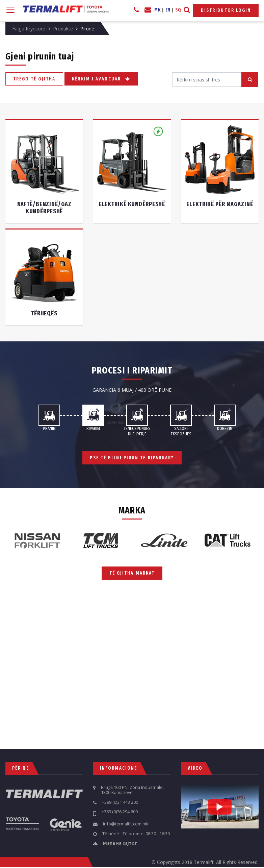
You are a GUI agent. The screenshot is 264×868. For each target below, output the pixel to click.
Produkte (63, 29)
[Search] (207, 79)
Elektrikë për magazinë (220, 204)
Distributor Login (226, 10)
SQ (178, 10)
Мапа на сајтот (120, 843)
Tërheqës (44, 314)
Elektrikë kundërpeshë (132, 204)
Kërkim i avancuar (101, 79)
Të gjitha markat (132, 573)
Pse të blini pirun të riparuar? (132, 458)
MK (157, 10)
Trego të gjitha (34, 79)
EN (168, 10)
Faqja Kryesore (29, 29)
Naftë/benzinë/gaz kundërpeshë (44, 208)
